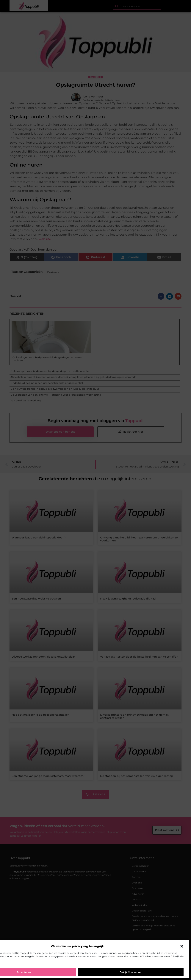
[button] (182, 946)
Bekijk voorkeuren (131, 972)
